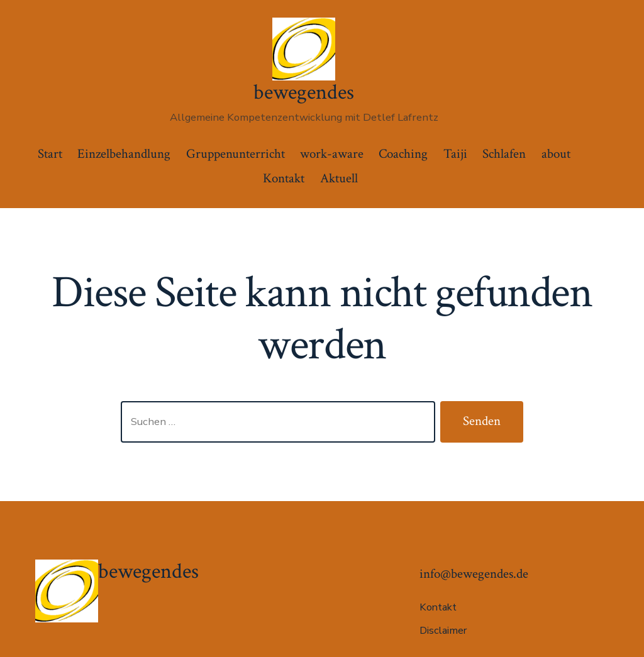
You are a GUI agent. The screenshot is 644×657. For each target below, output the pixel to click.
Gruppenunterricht (236, 154)
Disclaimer (443, 631)
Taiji (455, 154)
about (556, 154)
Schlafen (504, 154)
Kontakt (284, 178)
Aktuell (339, 178)
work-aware (332, 154)
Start (50, 154)
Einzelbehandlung (124, 154)
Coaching (403, 154)
